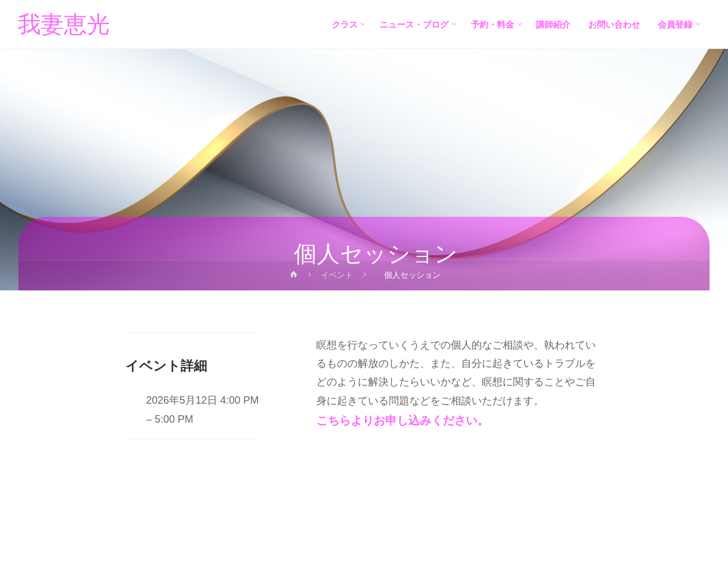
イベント (338, 275)
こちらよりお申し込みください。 (403, 420)
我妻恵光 (64, 25)
